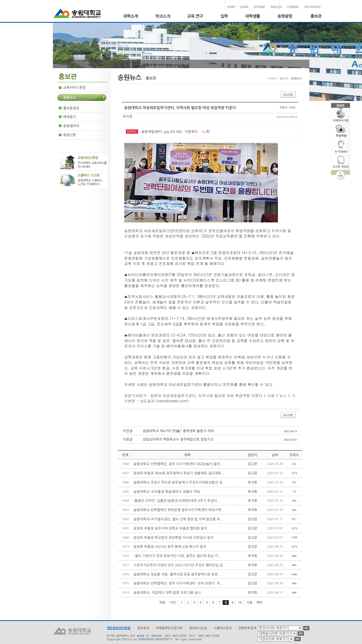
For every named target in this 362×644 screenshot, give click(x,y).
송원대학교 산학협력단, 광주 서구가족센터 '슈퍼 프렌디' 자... (178, 583)
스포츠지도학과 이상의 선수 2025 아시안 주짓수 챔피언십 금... (180, 565)
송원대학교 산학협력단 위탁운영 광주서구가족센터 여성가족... (179, 510)
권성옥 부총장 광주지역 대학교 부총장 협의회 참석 (170, 528)
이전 (173, 603)
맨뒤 (260, 603)
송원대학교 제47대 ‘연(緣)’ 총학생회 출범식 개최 (178, 431)
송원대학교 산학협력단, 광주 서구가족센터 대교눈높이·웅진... (178, 464)
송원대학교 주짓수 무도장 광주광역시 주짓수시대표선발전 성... (180, 482)
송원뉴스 (70, 98)
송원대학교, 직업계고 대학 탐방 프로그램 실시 (167, 593)
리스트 (288, 95)
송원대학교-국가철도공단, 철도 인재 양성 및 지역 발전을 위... (178, 519)
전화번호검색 (247, 628)
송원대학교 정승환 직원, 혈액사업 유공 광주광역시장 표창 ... (178, 574)
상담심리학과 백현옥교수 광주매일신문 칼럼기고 (178, 439)
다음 (250, 603)
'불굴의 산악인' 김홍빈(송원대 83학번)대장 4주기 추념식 (175, 501)
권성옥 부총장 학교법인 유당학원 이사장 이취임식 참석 (174, 538)
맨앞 (162, 603)
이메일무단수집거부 (169, 628)
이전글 (128, 431)
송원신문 (70, 135)
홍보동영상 (71, 108)
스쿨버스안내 (223, 628)
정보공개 (143, 628)
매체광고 (70, 117)
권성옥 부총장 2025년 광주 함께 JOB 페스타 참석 (170, 547)
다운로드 (191, 132)
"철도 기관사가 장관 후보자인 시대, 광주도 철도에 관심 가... (177, 556)
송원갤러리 (71, 126)
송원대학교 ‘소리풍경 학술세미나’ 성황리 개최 (167, 492)
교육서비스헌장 (75, 88)
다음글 (128, 439)
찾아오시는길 (198, 628)
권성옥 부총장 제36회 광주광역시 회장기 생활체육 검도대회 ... (179, 473)
